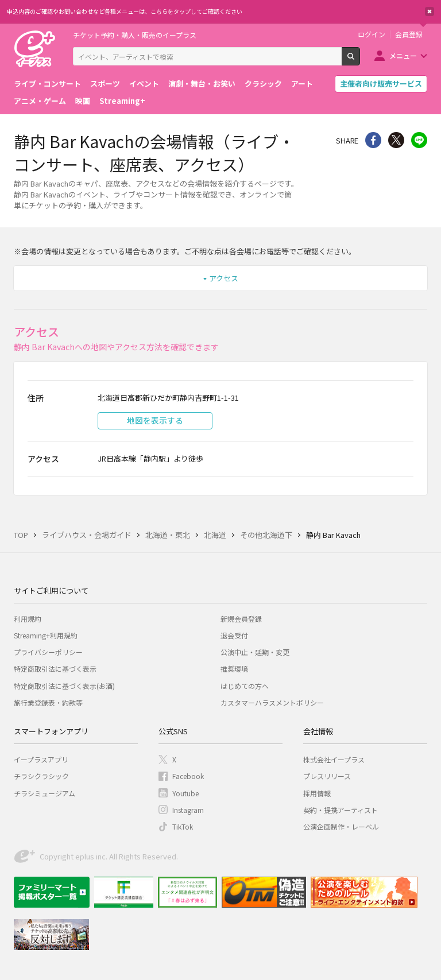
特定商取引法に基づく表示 (55, 669)
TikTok (183, 826)
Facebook (188, 776)
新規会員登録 (241, 619)
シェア (373, 140)
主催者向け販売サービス (381, 84)
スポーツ (105, 84)
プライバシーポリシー (48, 652)
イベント (144, 84)
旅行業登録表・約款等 (48, 702)
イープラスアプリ (41, 759)
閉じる (430, 11)
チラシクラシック (41, 776)
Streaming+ (122, 101)
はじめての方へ (245, 686)
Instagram (188, 810)
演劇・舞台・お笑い (202, 84)
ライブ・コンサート (47, 84)
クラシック (263, 84)
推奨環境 (234, 669)
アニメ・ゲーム (40, 101)
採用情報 (317, 793)
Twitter (396, 140)
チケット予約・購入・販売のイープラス (135, 35)
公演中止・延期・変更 (255, 652)
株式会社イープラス (334, 759)
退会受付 (234, 635)
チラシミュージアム (45, 793)
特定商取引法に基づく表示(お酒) (64, 686)
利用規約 (28, 619)
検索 (360, 61)
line (419, 140)
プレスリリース (327, 776)
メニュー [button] (403, 55)
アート (302, 84)
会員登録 (409, 34)
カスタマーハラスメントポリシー (272, 702)
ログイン (372, 34)
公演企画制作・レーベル (341, 826)
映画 (83, 101)
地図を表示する (155, 420)
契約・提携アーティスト (341, 810)
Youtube (185, 793)
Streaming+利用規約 (46, 635)
